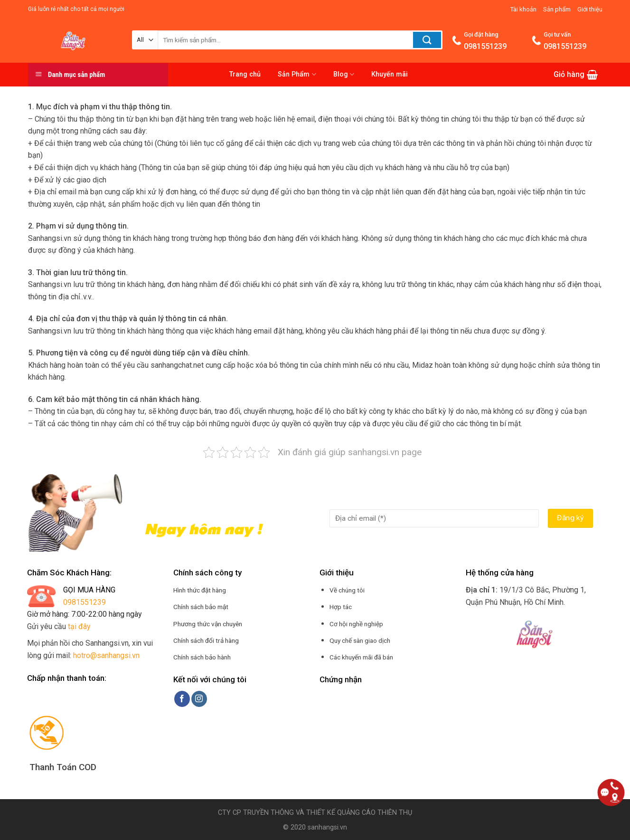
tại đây (79, 626)
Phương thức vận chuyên (208, 624)
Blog (344, 74)
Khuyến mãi (390, 74)
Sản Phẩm (297, 74)
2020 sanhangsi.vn (318, 827)
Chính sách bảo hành (202, 657)
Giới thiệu (590, 9)
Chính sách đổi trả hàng (206, 640)
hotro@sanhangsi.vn (106, 655)
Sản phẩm (557, 9)
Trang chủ (245, 74)
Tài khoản (523, 9)
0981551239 (85, 602)
